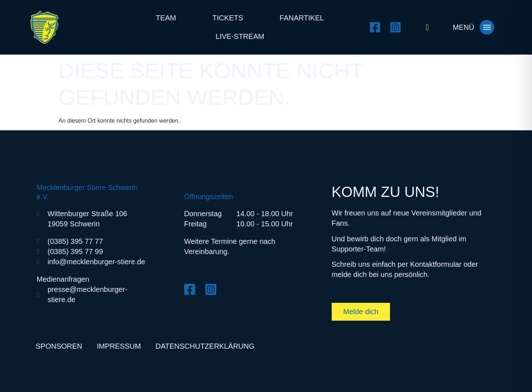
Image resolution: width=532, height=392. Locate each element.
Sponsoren (59, 346)
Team (166, 18)
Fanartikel (302, 18)
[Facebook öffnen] (377, 27)
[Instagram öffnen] (398, 27)
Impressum (119, 346)
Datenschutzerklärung (205, 346)
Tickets (228, 18)
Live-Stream (240, 36)
